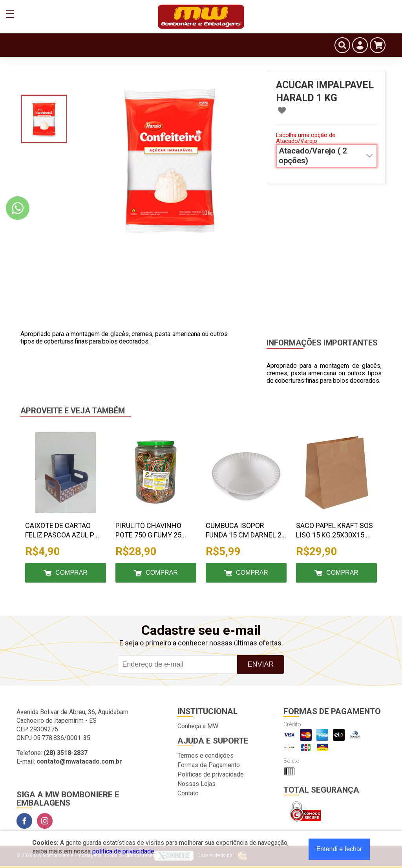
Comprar (71, 573)
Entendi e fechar (339, 849)
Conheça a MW (198, 726)
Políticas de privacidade (211, 774)
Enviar (260, 664)
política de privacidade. (124, 851)
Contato (188, 793)
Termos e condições (206, 756)
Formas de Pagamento (209, 765)
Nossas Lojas (196, 784)
